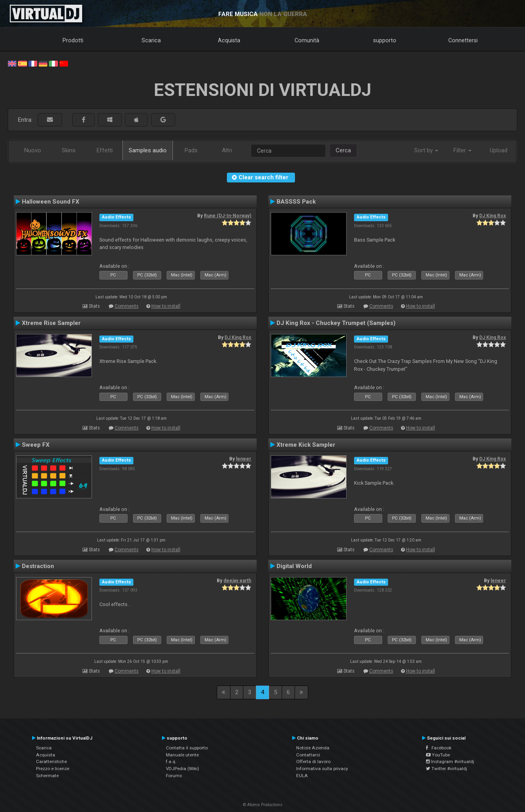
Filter (462, 150)
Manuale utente (182, 755)
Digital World (294, 566)
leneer (244, 459)
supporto (385, 40)
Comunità (307, 40)
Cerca (343, 150)
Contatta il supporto (187, 748)
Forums (174, 776)
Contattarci (308, 755)
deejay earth (237, 581)
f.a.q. (171, 761)
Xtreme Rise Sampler (51, 323)
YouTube (438, 755)
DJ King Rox (493, 216)
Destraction (38, 566)
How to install (166, 306)
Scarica (151, 40)
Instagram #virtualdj (450, 761)
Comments (127, 306)
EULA (302, 776)
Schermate (47, 776)
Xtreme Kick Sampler (306, 445)
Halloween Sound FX (51, 202)
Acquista (229, 40)
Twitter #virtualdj (447, 769)
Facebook (439, 748)
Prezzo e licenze (53, 769)
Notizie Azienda (313, 748)
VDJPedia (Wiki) (182, 769)
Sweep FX (36, 445)
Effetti (105, 150)
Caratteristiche (51, 761)
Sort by (426, 150)
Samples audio (148, 150)
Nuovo (33, 150)
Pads (191, 150)
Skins (69, 150)
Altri (227, 150)
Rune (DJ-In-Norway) (227, 216)
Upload (499, 150)
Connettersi (463, 40)
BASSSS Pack (296, 202)
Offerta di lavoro (313, 761)
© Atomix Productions (263, 805)
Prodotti (73, 40)
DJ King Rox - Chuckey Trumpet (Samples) (336, 323)
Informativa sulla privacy (322, 769)
